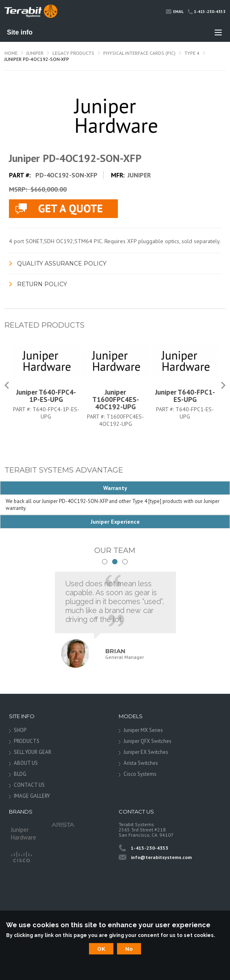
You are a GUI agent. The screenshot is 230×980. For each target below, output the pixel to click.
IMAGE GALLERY (32, 796)
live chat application (63, 209)
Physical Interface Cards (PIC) (139, 53)
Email (175, 11)
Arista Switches (141, 763)
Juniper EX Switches (146, 752)
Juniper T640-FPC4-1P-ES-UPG (46, 396)
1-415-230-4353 (207, 12)
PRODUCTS (27, 741)
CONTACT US (29, 785)
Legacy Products (73, 53)
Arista (63, 825)
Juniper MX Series (143, 730)
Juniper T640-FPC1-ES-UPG (185, 396)
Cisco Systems (140, 774)
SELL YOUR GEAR (33, 752)
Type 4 (192, 53)
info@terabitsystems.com (161, 857)
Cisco (21, 856)
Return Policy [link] (42, 284)
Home (11, 53)
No (129, 949)
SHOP (20, 730)
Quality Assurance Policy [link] (62, 263)
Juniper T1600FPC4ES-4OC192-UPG (116, 399)
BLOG (20, 774)
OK (101, 949)
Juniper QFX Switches (148, 741)
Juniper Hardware (24, 832)
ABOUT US (26, 763)
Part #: (23, 409)
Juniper (35, 53)
